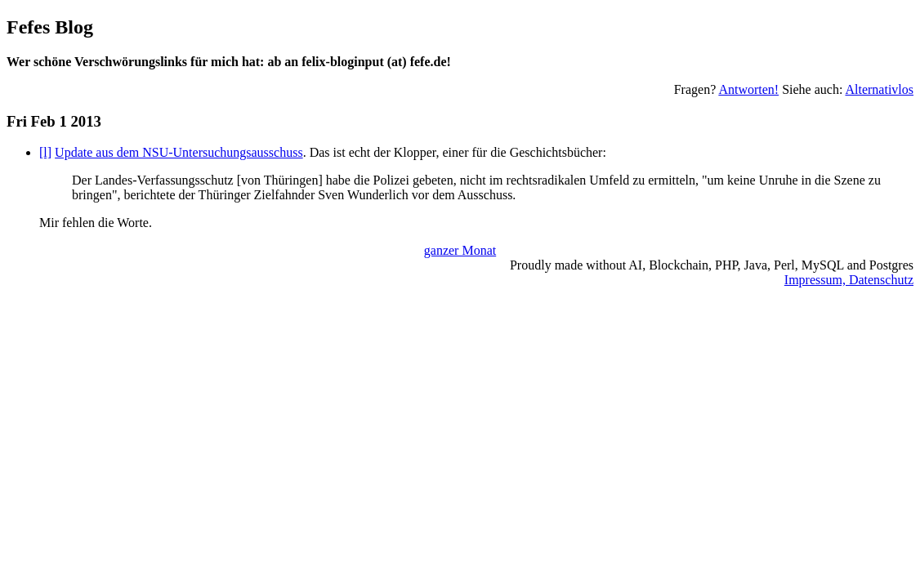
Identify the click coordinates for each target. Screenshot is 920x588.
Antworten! (748, 89)
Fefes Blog (50, 27)
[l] (45, 152)
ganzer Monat (460, 250)
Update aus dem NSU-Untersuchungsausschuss (179, 152)
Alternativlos (879, 89)
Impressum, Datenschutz (849, 280)
